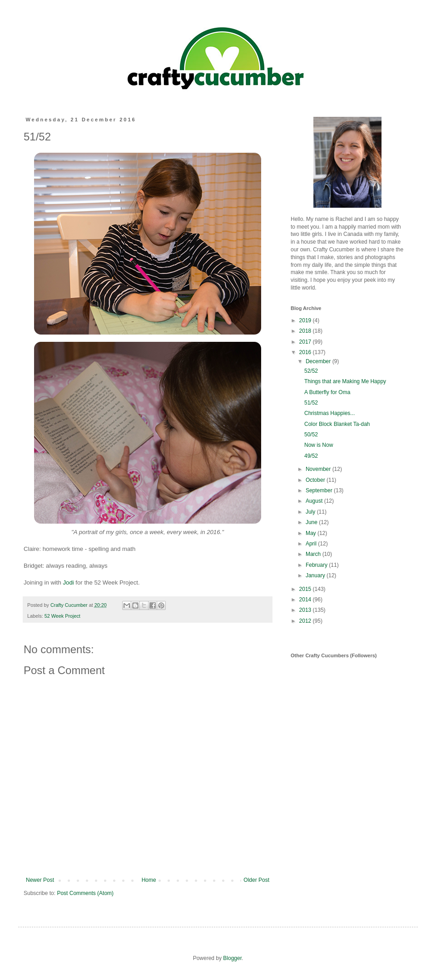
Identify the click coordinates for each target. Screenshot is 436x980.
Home (149, 880)
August (315, 501)
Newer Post (40, 880)
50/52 (311, 435)
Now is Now (319, 445)
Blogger (232, 958)
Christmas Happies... (329, 413)
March (314, 554)
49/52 (311, 456)
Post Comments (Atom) (85, 893)
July (311, 512)
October (316, 480)
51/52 (311, 403)
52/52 (311, 371)
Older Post (256, 880)
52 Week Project (62, 616)
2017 (306, 342)
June (312, 522)
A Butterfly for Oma (327, 392)
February (317, 565)
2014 (306, 600)
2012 (306, 621)
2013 (306, 610)
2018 (306, 331)
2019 (306, 320)
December (319, 361)
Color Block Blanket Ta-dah (337, 424)
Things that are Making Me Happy (345, 381)
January (316, 575)
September (320, 490)
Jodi (69, 582)
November (319, 469)
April (312, 544)
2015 (306, 589)
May (312, 533)
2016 (306, 352)
